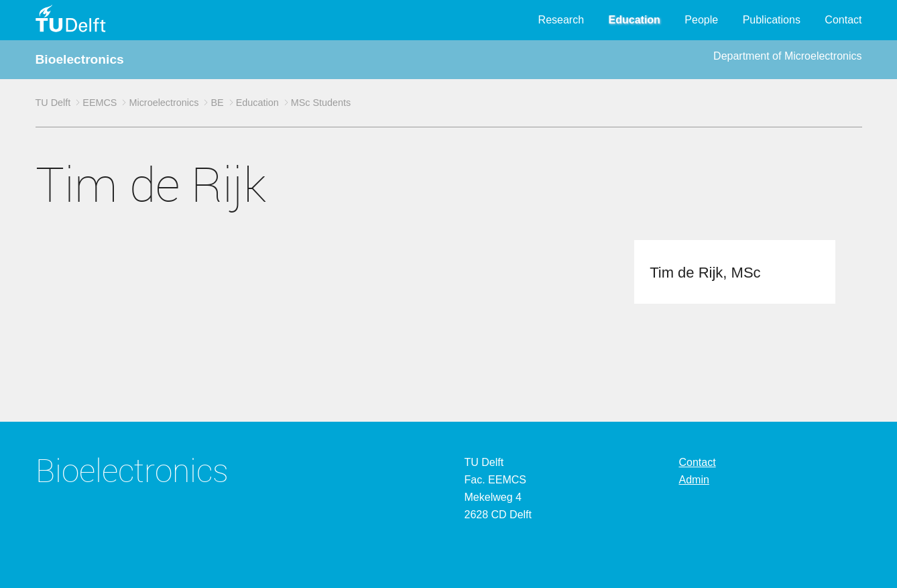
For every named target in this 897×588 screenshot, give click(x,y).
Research (561, 20)
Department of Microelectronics (787, 56)
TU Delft (53, 103)
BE (217, 103)
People (701, 20)
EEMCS (100, 103)
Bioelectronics (80, 59)
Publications (772, 20)
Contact (843, 20)
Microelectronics (164, 103)
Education (635, 20)
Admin (694, 480)
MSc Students (321, 103)
